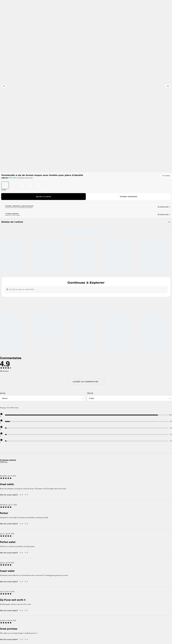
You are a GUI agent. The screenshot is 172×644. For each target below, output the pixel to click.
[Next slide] (138, 339)
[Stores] (27, 10)
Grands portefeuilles (51, 25)
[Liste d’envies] (155, 10)
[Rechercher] (142, 10)
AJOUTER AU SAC (138, 70)
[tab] (75, 3)
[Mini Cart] (162, 10)
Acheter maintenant (138, 77)
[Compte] (159, 10)
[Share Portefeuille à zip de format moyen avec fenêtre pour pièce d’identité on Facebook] (144, 168)
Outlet (10, 25)
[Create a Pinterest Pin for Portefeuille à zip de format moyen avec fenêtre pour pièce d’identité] (149, 168)
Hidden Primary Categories (23, 25)
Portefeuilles (38, 25)
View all (32, 318)
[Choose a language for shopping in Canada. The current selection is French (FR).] (14, 10)
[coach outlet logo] (86, 10)
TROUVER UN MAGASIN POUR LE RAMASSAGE (138, 84)
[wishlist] (107, 32)
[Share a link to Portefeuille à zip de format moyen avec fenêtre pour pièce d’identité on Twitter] (155, 168)
